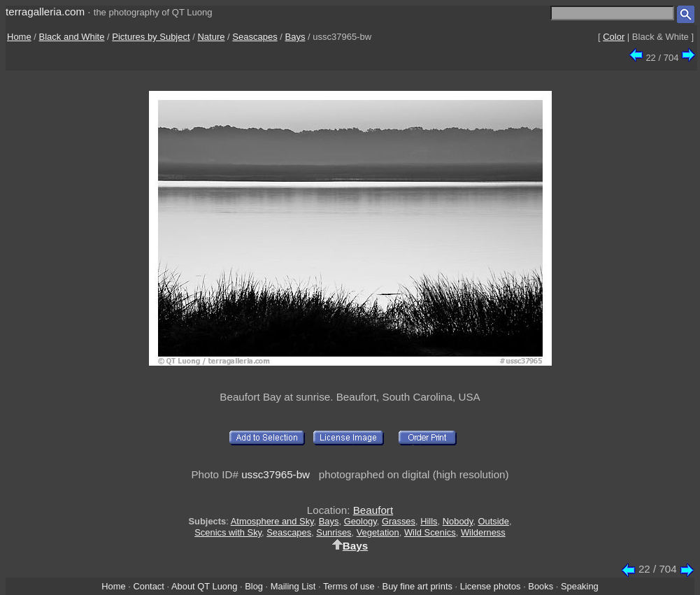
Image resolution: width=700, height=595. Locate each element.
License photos (491, 586)
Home (19, 37)
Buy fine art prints (417, 586)
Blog (254, 586)
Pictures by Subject (151, 37)
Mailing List (293, 586)
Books (541, 586)
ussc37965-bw (276, 474)
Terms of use (349, 586)
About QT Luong (204, 586)
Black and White (72, 37)
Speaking (580, 586)
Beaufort (373, 510)
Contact (148, 586)
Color (614, 37)
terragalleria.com (45, 12)
